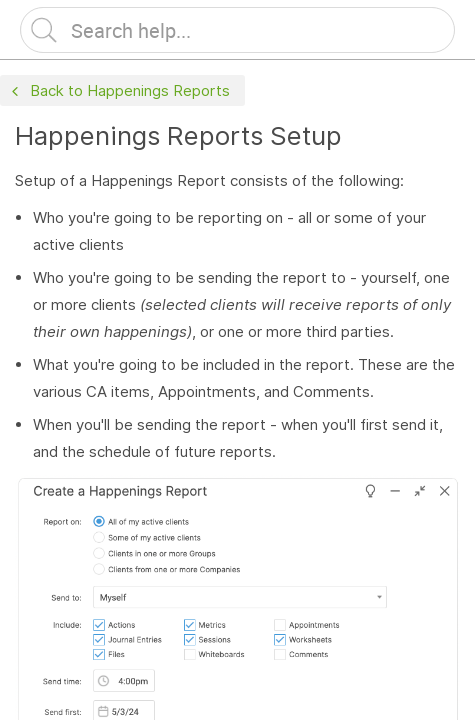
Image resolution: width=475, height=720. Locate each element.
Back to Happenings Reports (118, 91)
